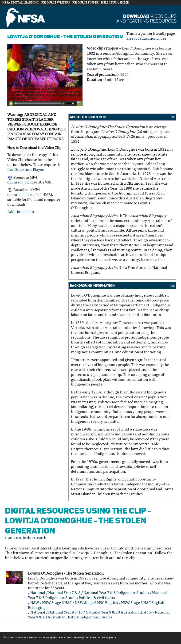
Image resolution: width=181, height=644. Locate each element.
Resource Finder (85, 3)
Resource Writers (56, 3)
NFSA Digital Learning (21, 3)
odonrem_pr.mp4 (22, 183)
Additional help (21, 212)
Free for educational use (146, 39)
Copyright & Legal (96, 638)
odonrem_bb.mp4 (22, 195)
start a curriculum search (26, 538)
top (173, 117)
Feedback (59, 638)
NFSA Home (120, 3)
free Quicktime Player (25, 170)
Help (105, 3)
